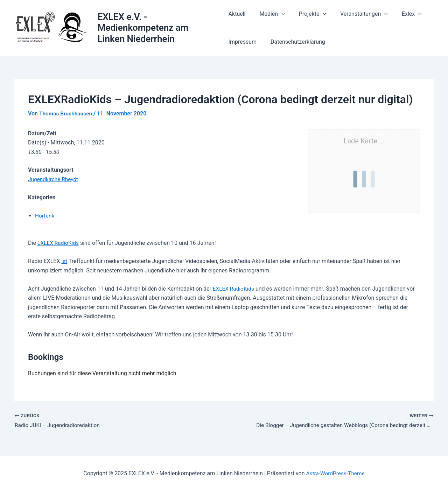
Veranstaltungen (356, 14)
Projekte (307, 14)
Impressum (243, 42)
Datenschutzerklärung (295, 42)
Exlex (401, 14)
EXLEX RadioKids (59, 243)
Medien (269, 14)
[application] (279, 14)
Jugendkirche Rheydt (54, 179)
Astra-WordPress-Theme (335, 473)
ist (64, 261)
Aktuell (237, 14)
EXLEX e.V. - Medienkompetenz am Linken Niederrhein (143, 28)
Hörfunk (45, 216)
